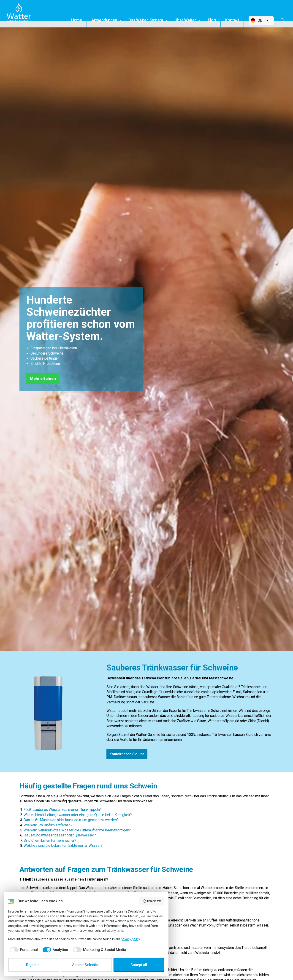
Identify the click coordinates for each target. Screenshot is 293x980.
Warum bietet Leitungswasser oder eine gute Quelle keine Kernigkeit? (78, 815)
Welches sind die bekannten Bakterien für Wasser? (63, 845)
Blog (212, 20)
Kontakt (232, 20)
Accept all (139, 965)
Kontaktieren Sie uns (127, 754)
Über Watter (185, 20)
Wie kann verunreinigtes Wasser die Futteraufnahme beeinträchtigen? (77, 830)
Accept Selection (86, 965)
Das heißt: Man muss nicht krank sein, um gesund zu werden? (71, 820)
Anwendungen (104, 20)
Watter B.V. (20, 14)
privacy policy (130, 939)
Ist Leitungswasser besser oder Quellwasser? (60, 835)
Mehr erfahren (43, 379)
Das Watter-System (146, 20)
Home (77, 20)
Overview (152, 901)
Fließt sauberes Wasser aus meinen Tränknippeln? (63, 810)
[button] (261, 21)
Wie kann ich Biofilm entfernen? (48, 825)
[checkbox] (23, 950)
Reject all (34, 965)
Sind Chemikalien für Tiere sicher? (50, 840)
